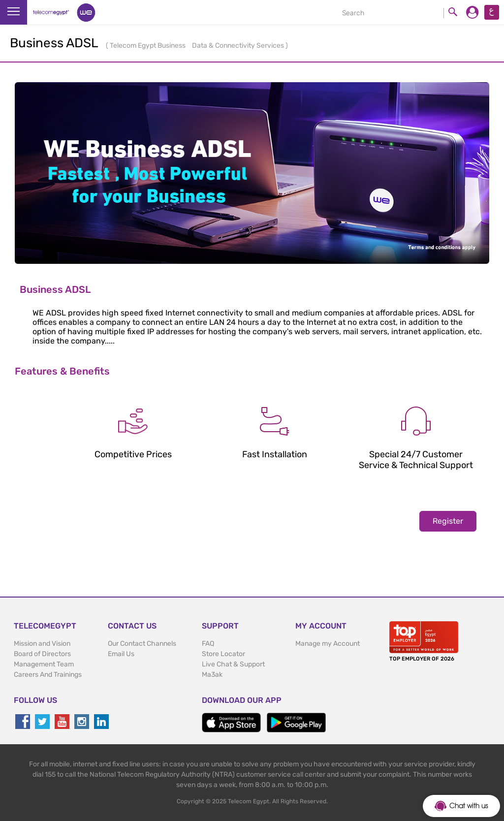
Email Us (121, 654)
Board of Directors (42, 654)
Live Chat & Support (233, 664)
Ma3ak (212, 675)
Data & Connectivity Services (239, 46)
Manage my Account (328, 644)
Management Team (44, 664)
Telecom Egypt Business (148, 46)
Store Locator (223, 654)
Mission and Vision (42, 644)
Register (448, 521)
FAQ (208, 644)
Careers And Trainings (48, 675)
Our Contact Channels (142, 644)
